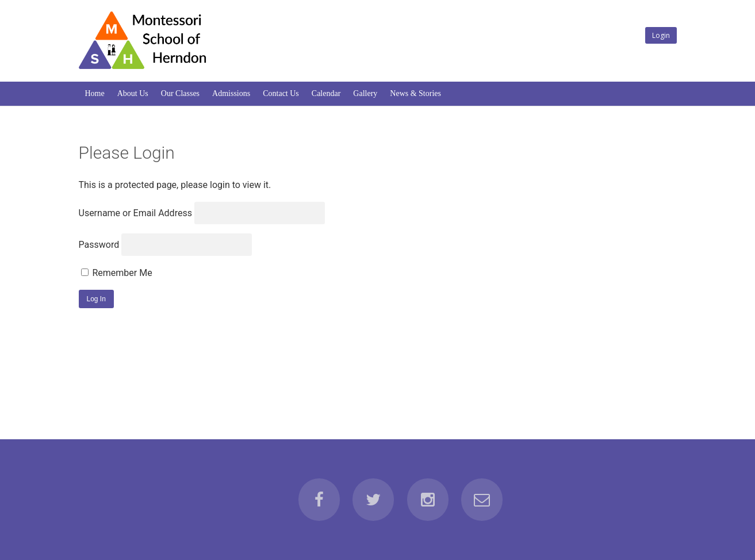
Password (99, 245)
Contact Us (281, 93)
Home (95, 93)
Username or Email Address (135, 213)
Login (661, 35)
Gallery (365, 93)
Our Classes (180, 93)
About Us (133, 93)
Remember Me (117, 273)
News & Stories (415, 93)
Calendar (326, 93)
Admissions (231, 93)
